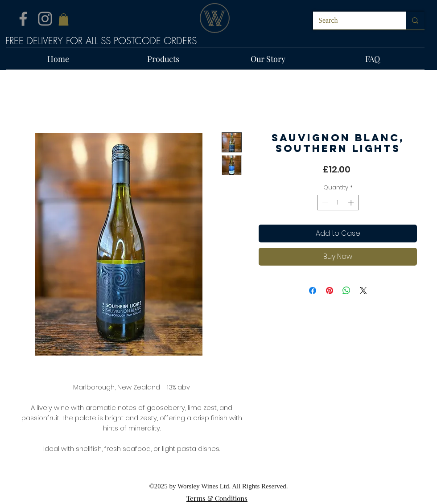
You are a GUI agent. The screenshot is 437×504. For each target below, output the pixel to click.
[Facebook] (23, 19)
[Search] (353, 20)
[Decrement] (324, 203)
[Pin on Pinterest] (330, 291)
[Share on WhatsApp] (346, 291)
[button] (64, 19)
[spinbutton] (338, 203)
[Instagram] (45, 19)
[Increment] (352, 203)
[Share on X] (363, 291)
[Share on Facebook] (313, 291)
